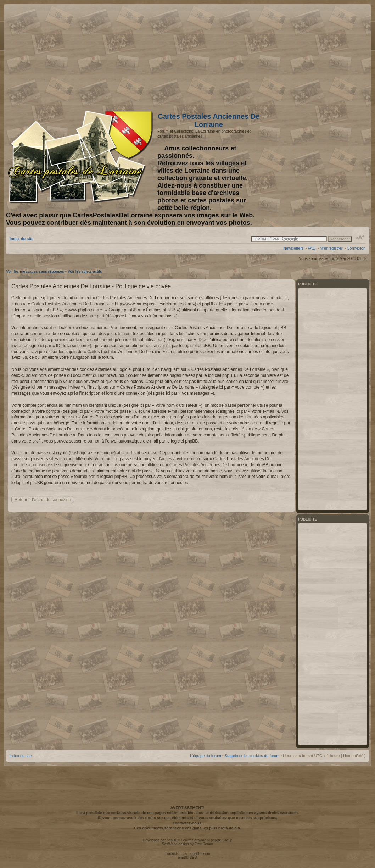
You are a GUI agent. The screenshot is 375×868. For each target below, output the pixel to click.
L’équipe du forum (205, 756)
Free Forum (204, 844)
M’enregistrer (331, 248)
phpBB (172, 840)
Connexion (356, 248)
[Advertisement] (309, 56)
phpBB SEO (187, 858)
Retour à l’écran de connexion (43, 500)
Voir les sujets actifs (85, 271)
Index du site (21, 239)
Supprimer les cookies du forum (252, 756)
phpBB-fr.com (199, 854)
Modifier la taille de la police (360, 238)
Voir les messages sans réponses (35, 271)
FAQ (312, 248)
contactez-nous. (187, 823)
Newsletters (293, 248)
